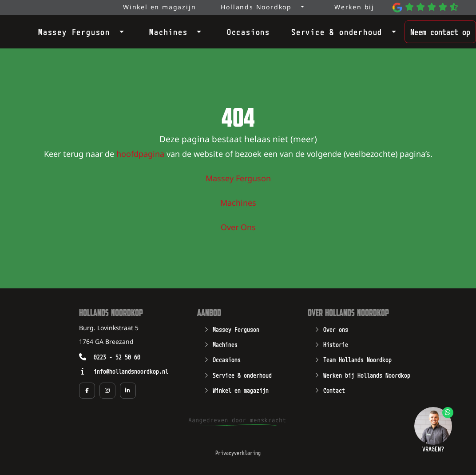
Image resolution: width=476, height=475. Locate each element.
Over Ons (238, 228)
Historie (336, 344)
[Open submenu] (119, 30)
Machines (168, 31)
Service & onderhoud (337, 31)
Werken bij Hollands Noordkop (367, 375)
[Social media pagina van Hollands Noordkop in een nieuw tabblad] (87, 391)
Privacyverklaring (238, 453)
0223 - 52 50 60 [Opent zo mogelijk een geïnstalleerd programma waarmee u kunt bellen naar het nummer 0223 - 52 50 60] (117, 357)
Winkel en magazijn (241, 390)
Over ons (336, 329)
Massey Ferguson (74, 31)
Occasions (248, 31)
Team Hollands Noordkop (357, 359)
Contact (334, 390)
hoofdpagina (140, 155)
